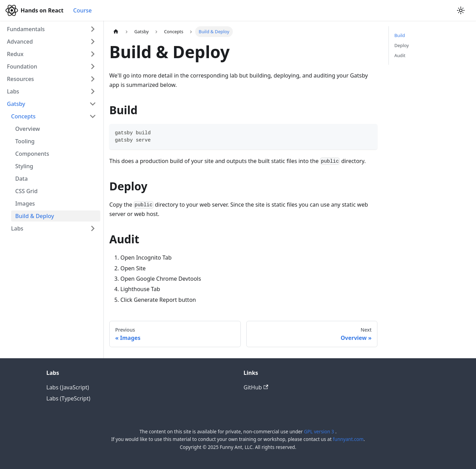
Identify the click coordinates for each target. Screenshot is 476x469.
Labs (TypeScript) (68, 398)
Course (82, 10)
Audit (400, 55)
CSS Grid (26, 191)
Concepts (23, 116)
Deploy (402, 45)
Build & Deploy (35, 216)
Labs (13, 91)
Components (32, 154)
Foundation (22, 66)
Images (25, 204)
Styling (24, 166)
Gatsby (16, 104)
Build (400, 35)
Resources (20, 79)
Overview (28, 129)
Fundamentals (26, 29)
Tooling (25, 141)
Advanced (20, 42)
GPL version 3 (320, 431)
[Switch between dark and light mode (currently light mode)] (461, 10)
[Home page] (116, 32)
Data (21, 179)
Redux (15, 54)
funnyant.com (348, 439)
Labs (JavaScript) (68, 387)
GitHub (256, 387)
